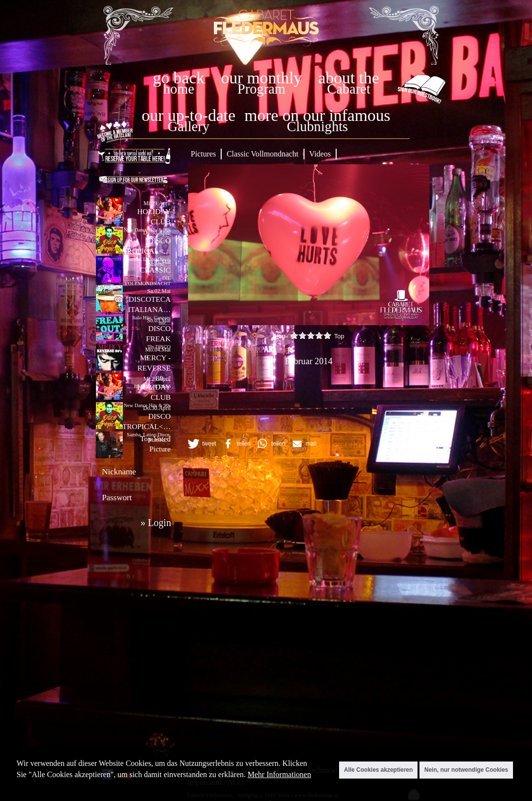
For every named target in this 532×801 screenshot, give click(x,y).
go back (179, 78)
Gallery (189, 127)
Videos (320, 154)
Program (261, 89)
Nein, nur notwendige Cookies (466, 770)
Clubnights (318, 127)
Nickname (119, 472)
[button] (201, 444)
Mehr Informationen (279, 774)
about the (349, 78)
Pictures (204, 154)
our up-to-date (189, 115)
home (179, 89)
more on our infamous (317, 115)
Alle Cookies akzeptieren (378, 770)
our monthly (262, 78)
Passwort (117, 498)
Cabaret (349, 89)
